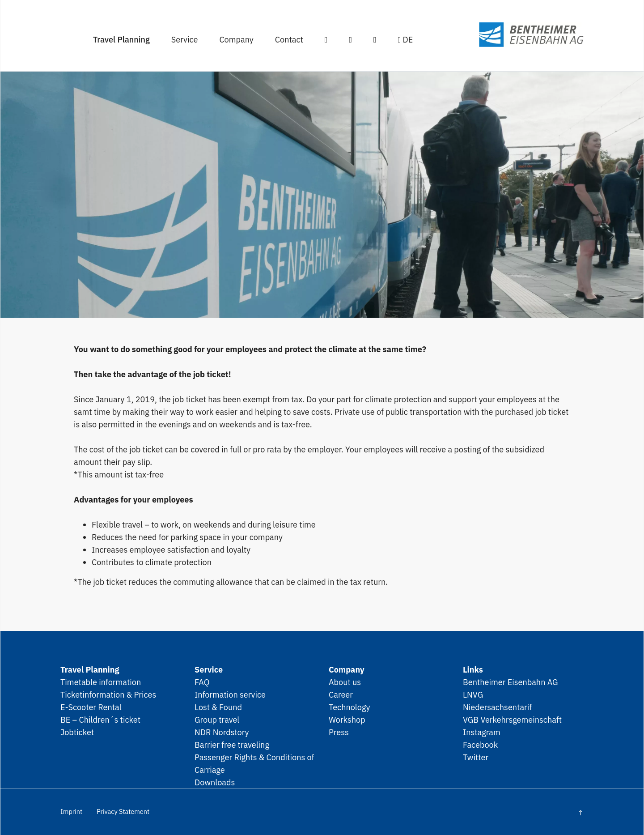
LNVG (473, 694)
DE (406, 39)
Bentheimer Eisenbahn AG (511, 682)
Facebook (480, 745)
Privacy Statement (123, 812)
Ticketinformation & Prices (108, 694)
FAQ (202, 682)
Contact (289, 39)
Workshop (347, 720)
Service (185, 39)
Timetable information (101, 682)
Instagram (482, 732)
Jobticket (77, 732)
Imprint (71, 812)
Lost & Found (218, 707)
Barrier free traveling (232, 745)
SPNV (515, 35)
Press (339, 732)
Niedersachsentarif (497, 707)
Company (236, 39)
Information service (230, 694)
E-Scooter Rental (91, 707)
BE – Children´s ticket (100, 720)
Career (341, 694)
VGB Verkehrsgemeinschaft (512, 720)
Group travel (217, 720)
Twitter (476, 757)
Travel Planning (121, 39)
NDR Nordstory (222, 732)
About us (345, 682)
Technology (350, 707)
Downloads (215, 782)
